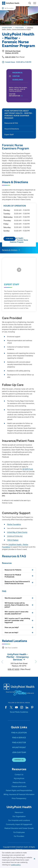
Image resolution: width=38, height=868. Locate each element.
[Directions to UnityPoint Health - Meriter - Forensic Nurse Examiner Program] (19, 244)
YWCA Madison (13, 540)
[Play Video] (19, 272)
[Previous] (2, 662)
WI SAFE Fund (28, 469)
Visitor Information (15, 95)
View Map (9, 239)
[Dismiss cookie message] (34, 859)
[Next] (36, 662)
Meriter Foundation (14, 524)
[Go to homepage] (11, 3)
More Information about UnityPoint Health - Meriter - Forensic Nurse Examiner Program (19, 114)
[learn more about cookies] (16, 865)
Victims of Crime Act (15, 536)
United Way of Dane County (17, 532)
